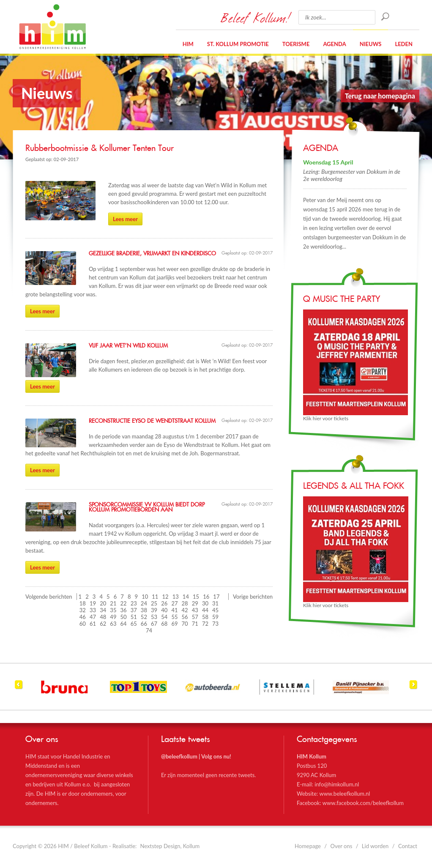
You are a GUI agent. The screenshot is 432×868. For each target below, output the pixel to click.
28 (185, 603)
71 (195, 624)
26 (164, 603)
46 (83, 617)
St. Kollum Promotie (238, 44)
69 (174, 624)
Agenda (334, 44)
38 (144, 610)
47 (93, 617)
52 (144, 617)
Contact (408, 846)
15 (196, 597)
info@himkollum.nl (337, 784)
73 (215, 624)
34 (103, 610)
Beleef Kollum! (255, 17)
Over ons (342, 846)
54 (164, 617)
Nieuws (371, 44)
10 (145, 597)
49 (113, 617)
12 (165, 597)
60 (83, 624)
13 (176, 597)
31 (215, 603)
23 (134, 603)
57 (195, 617)
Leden (404, 44)
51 (134, 617)
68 (164, 624)
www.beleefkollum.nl (345, 794)
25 (154, 603)
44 (205, 610)
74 (149, 630)
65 (134, 624)
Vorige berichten (253, 597)
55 (174, 617)
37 (134, 610)
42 (185, 610)
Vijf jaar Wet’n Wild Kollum (128, 346)
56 (185, 617)
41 (174, 610)
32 (83, 610)
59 (215, 617)
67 (154, 624)
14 (186, 597)
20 (103, 603)
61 (93, 624)
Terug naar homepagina (380, 96)
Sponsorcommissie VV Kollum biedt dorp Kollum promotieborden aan (147, 507)
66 (144, 624)
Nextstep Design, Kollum (170, 846)
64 (124, 624)
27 (174, 603)
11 (155, 597)
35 (113, 610)
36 (124, 610)
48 (103, 617)
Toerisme (296, 44)
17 (216, 597)
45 (215, 610)
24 (144, 603)
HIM (52, 27)
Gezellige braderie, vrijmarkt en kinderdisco (152, 254)
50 (124, 617)
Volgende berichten (49, 597)
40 (164, 610)
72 (205, 624)
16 (206, 597)
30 (205, 603)
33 (93, 610)
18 (83, 603)
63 (113, 624)
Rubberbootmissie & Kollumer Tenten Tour (100, 148)
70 (185, 624)
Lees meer (125, 219)
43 (195, 610)
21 (113, 603)
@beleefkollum (179, 756)
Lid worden (375, 846)
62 (103, 624)
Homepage (308, 846)
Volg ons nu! (216, 756)
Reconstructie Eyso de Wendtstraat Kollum (152, 421)
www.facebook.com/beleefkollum (363, 803)
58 (205, 617)
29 (195, 603)
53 (154, 617)
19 (93, 603)
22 (124, 603)
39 (154, 610)
